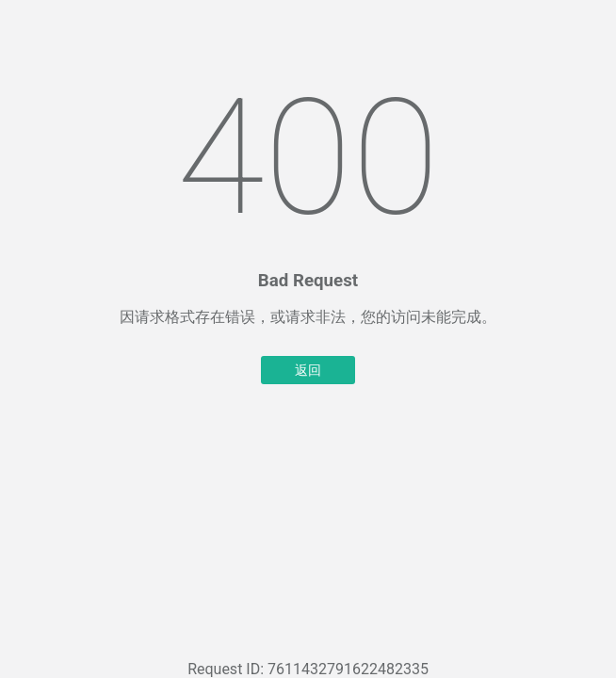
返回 (308, 370)
